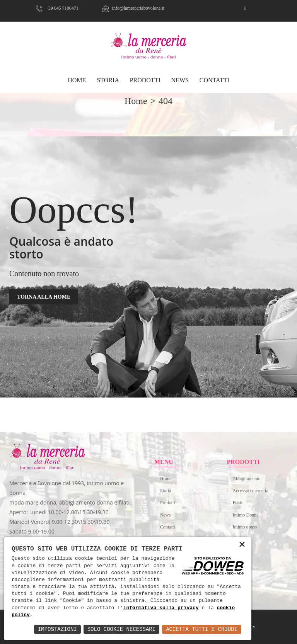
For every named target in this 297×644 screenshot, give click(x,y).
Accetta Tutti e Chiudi (202, 629)
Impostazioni (57, 629)
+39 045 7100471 (57, 8)
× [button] (242, 545)
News (180, 80)
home (136, 101)
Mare (238, 539)
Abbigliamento (247, 479)
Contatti (214, 80)
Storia (108, 80)
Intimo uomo (245, 527)
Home (166, 479)
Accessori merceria (251, 491)
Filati (238, 503)
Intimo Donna (246, 515)
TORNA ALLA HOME (44, 297)
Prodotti (145, 80)
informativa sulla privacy (161, 608)
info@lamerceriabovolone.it (133, 8)
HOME (77, 80)
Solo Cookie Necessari (121, 629)
